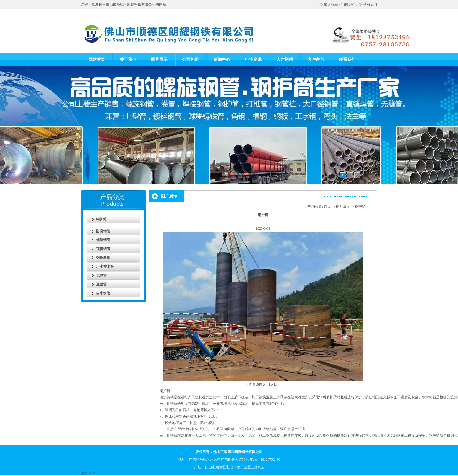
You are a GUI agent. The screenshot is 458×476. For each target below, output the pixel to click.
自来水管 (103, 293)
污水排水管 (105, 267)
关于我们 (128, 60)
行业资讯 (253, 60)
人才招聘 (285, 60)
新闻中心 (222, 60)
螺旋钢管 (103, 240)
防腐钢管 (103, 231)
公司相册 (191, 60)
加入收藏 (331, 4)
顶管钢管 (103, 249)
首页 (327, 207)
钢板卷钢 (103, 258)
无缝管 (101, 275)
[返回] (274, 384)
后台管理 (88, 473)
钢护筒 (101, 219)
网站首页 (97, 60)
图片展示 (159, 60)
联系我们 (370, 4)
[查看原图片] (257, 384)
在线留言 (350, 4)
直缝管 (101, 284)
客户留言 (316, 60)
